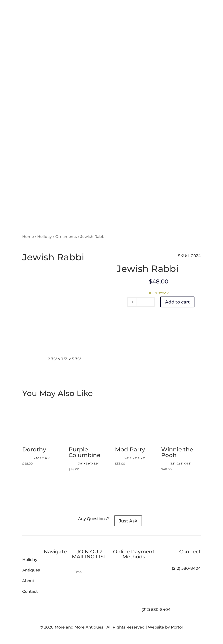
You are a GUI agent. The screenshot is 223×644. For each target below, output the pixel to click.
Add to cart (177, 302)
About (28, 581)
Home (28, 237)
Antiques (31, 570)
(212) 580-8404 (156, 610)
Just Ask (128, 521)
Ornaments (66, 237)
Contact (30, 591)
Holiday (45, 237)
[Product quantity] (132, 302)
